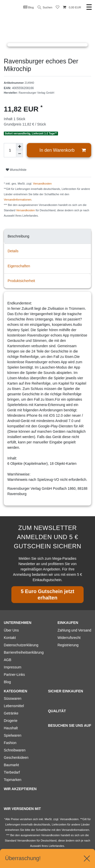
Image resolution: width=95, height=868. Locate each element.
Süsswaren (13, 698)
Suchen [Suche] (45, 8)
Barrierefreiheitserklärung (24, 652)
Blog (29, 7)
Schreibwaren (15, 750)
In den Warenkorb (63, 150)
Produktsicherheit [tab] (21, 281)
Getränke (11, 713)
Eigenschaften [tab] (19, 266)
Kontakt (10, 638)
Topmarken (13, 780)
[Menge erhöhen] (20, 147)
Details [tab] (13, 251)
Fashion (10, 743)
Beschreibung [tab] (18, 236)
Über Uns (11, 630)
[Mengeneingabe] (10, 150)
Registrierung (68, 645)
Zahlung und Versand (74, 630)
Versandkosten (42, 184)
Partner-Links (14, 675)
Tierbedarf (12, 772)
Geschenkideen (16, 758)
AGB (8, 660)
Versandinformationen (18, 200)
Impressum (13, 667)
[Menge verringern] (20, 154)
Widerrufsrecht (69, 638)
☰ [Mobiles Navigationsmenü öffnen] (89, 7)
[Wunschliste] (58, 8)
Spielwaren (13, 735)
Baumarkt (11, 765)
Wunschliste (16, 170)
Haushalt (11, 728)
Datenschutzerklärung (21, 645)
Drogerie (11, 721)
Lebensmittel (14, 706)
